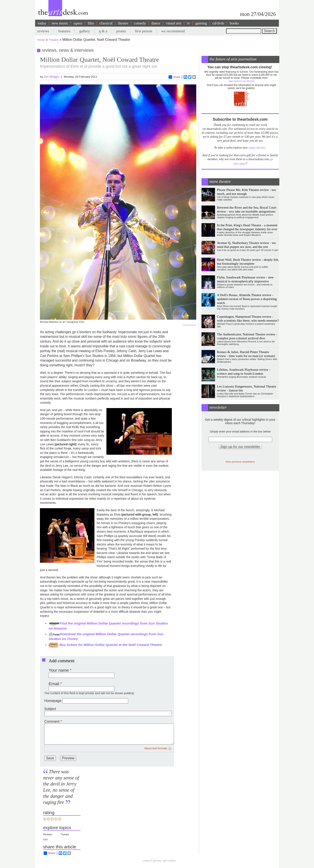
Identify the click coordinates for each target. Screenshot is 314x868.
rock (45, 839)
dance (156, 23)
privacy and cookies (164, 860)
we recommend (173, 31)
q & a (103, 31)
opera (78, 23)
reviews (43, 31)
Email (54, 684)
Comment (52, 721)
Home (41, 40)
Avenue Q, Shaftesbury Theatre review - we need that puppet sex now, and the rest (246, 245)
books (234, 23)
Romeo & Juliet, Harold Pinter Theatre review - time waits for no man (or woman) (246, 354)
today (42, 23)
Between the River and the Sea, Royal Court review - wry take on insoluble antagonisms (247, 209)
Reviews (48, 834)
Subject (50, 709)
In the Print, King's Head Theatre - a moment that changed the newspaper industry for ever (247, 227)
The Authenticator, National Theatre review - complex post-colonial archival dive (247, 336)
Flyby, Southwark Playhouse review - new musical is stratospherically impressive (245, 279)
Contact (147, 860)
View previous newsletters (240, 462)
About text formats (156, 748)
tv (188, 23)
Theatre (54, 40)
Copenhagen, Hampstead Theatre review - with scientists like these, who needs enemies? (248, 318)
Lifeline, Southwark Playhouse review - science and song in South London (244, 371)
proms (121, 31)
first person (143, 31)
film (91, 23)
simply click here (257, 148)
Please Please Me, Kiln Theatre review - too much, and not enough (247, 192)
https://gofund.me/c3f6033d (241, 81)
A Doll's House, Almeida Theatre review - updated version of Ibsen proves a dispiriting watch (247, 299)
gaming (201, 23)
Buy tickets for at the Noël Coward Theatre (105, 645)
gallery (84, 31)
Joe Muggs (51, 77)
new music (60, 23)
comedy (140, 23)
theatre (123, 23)
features (64, 31)
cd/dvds (218, 23)
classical (106, 23)
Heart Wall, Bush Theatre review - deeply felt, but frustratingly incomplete (248, 262)
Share (175, 77)
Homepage (53, 701)
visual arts (174, 23)
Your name (59, 670)
